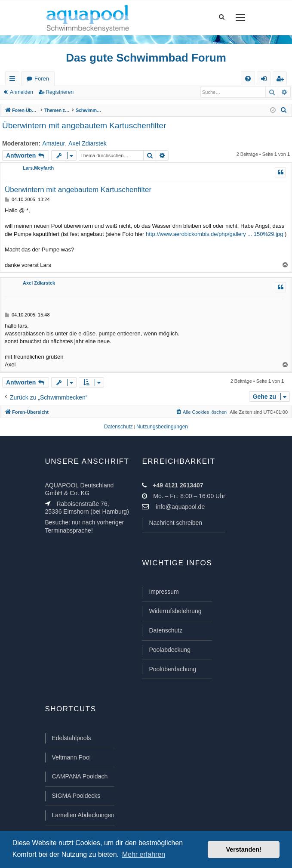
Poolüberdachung (172, 669)
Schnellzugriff (14, 80)
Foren (42, 79)
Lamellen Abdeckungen (83, 815)
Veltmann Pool (71, 757)
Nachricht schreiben (175, 523)
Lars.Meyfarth (38, 168)
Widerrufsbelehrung (175, 611)
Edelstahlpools (72, 738)
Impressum (164, 592)
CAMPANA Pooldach (80, 776)
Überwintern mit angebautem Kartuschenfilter (84, 126)
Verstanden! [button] (244, 849)
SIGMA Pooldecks (76, 796)
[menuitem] (248, 79)
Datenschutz (166, 630)
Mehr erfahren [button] (144, 854)
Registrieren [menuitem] (282, 80)
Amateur (54, 143)
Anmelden (22, 92)
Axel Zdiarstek (88, 143)
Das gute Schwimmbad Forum (146, 58)
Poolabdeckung (170, 650)
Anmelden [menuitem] (266, 80)
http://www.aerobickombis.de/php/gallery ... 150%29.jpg (214, 234)
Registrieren (60, 92)
